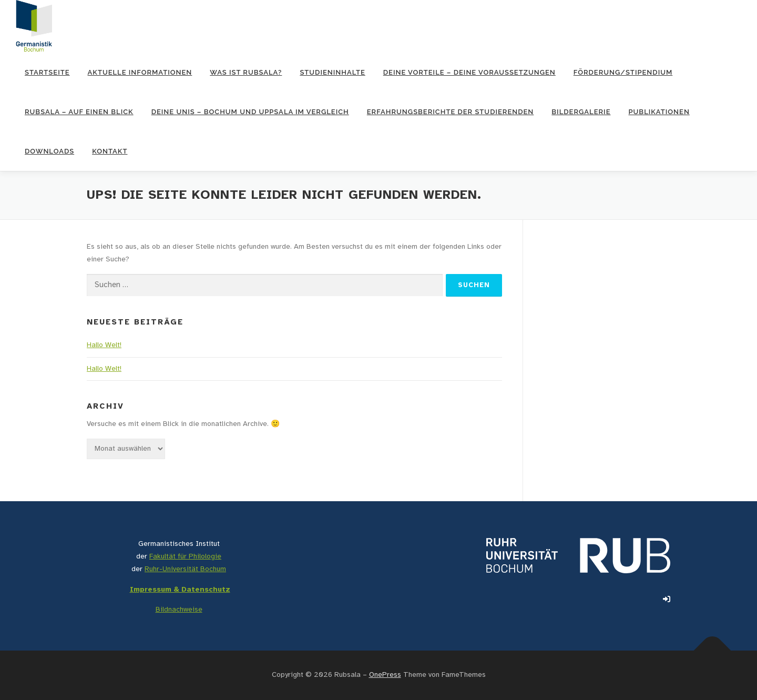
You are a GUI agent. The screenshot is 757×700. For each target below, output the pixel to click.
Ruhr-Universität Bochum (185, 569)
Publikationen (659, 112)
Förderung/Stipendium (623, 72)
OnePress (385, 675)
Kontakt (110, 151)
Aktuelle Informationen (140, 72)
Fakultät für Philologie (185, 557)
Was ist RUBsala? (246, 72)
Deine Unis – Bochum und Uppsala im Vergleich (250, 112)
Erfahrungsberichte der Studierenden (451, 112)
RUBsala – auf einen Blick (79, 112)
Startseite (47, 72)
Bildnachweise (179, 610)
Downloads (49, 151)
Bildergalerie (581, 112)
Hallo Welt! (104, 345)
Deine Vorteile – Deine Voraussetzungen (469, 72)
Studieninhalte (332, 72)
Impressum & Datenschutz (180, 590)
